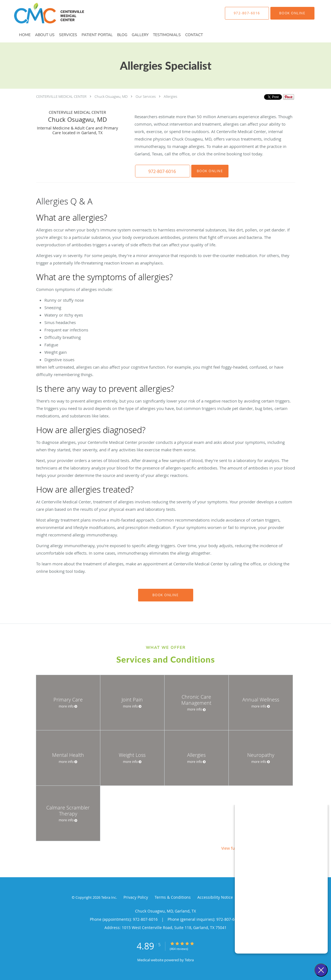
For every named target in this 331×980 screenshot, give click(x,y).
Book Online (210, 171)
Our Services (146, 96)
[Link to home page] (41, 13)
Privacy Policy (136, 897)
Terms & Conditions (173, 897)
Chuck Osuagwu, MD (111, 96)
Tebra (189, 960)
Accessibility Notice (215, 897)
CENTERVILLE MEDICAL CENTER (61, 96)
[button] (292, 13)
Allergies (170, 96)
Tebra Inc (109, 897)
